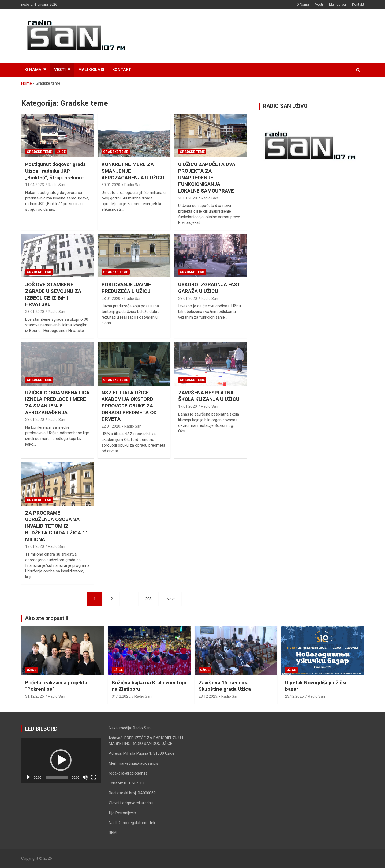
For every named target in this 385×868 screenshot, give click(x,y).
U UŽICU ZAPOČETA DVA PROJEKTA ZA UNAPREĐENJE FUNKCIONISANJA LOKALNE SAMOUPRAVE (207, 178)
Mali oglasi (337, 4)
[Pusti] (28, 777)
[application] (61, 760)
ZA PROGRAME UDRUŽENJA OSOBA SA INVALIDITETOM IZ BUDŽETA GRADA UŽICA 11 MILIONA (57, 526)
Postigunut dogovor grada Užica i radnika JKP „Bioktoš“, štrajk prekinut (55, 171)
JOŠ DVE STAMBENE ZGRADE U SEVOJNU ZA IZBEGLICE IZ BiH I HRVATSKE (53, 294)
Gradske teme (39, 152)
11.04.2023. (35, 185)
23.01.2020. (111, 299)
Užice (61, 152)
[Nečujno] (85, 777)
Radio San (57, 185)
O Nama (303, 4)
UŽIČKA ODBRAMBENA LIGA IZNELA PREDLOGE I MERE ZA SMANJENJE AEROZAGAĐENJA (57, 403)
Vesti (319, 4)
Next (171, 599)
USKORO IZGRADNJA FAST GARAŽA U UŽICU (209, 288)
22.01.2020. (111, 426)
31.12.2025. (35, 696)
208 (148, 599)
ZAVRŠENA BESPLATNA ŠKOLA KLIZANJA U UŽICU (209, 396)
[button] (61, 760)
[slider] (57, 777)
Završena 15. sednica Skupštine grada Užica (225, 686)
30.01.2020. (111, 185)
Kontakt (358, 4)
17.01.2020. (188, 406)
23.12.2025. (208, 696)
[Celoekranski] (94, 777)
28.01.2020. (188, 198)
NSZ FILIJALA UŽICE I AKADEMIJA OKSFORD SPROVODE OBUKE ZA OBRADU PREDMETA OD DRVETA (129, 406)
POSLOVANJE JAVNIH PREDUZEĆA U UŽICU (127, 288)
